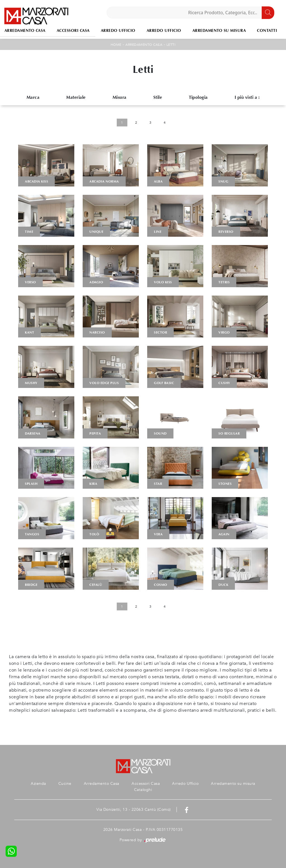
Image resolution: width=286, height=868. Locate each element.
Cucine (65, 784)
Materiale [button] (76, 97)
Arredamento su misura (219, 31)
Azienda (38, 784)
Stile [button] (158, 97)
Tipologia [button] (198, 97)
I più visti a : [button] (247, 97)
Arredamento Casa (144, 45)
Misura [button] (120, 97)
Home (116, 45)
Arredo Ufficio (118, 31)
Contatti (267, 31)
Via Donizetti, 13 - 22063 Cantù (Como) (134, 810)
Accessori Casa (73, 31)
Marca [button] (33, 97)
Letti (171, 45)
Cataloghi (143, 790)
